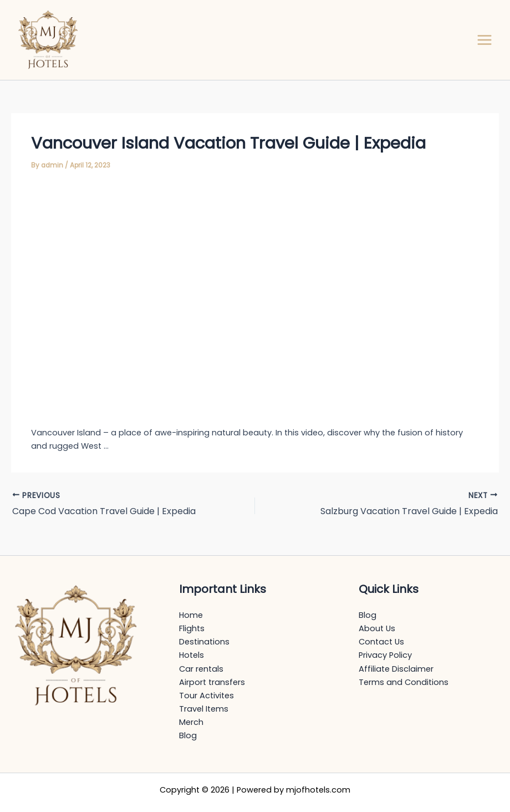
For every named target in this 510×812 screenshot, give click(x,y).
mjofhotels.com (318, 790)
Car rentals (201, 669)
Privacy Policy (385, 655)
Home (191, 615)
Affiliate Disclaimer (396, 669)
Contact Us (381, 642)
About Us (377, 628)
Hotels (192, 655)
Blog (188, 735)
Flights (192, 628)
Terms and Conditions (404, 682)
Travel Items (204, 709)
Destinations (204, 642)
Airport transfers (212, 682)
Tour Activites (206, 696)
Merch (191, 722)
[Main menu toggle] (484, 40)
